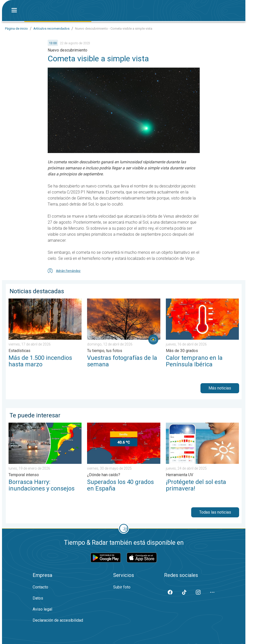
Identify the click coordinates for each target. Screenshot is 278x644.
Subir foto (122, 587)
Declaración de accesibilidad (58, 620)
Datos (38, 598)
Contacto (40, 587)
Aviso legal (42, 609)
